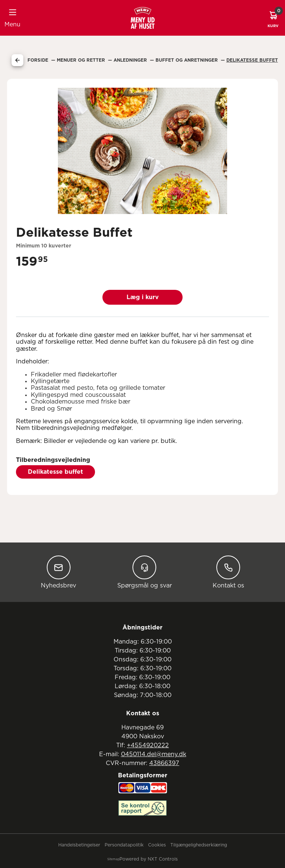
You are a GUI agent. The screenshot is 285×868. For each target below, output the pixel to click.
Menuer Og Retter (82, 60)
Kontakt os (228, 572)
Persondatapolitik (124, 845)
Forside (39, 60)
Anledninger (131, 60)
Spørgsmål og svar (145, 572)
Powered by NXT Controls (149, 859)
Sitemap (113, 859)
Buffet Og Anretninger (187, 60)
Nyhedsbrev (58, 572)
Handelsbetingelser (79, 845)
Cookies (157, 845)
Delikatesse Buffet (252, 60)
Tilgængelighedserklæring (199, 845)
